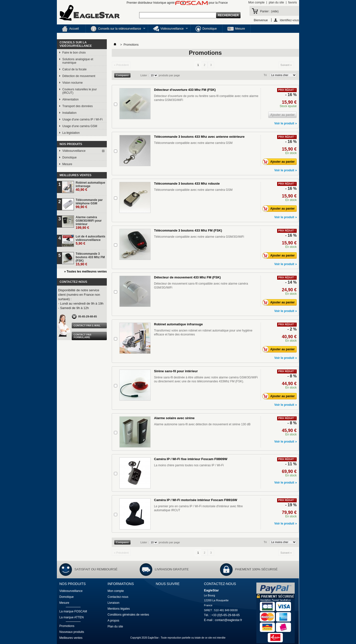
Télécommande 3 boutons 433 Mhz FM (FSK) (90, 259)
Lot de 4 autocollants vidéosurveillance (90, 240)
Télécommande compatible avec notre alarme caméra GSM (193, 143)
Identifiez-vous (289, 20)
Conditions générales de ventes (128, 615)
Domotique (206, 29)
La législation (71, 133)
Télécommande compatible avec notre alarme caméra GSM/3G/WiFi (199, 237)
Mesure (236, 29)
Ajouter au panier (280, 162)
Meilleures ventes (76, 175)
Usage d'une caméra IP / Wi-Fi (82, 119)
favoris (293, 2)
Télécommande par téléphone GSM (89, 204)
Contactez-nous (118, 597)
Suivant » (286, 65)
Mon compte (256, 2)
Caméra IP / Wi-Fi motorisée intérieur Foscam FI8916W (196, 500)
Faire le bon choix (74, 53)
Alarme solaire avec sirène (174, 418)
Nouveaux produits (72, 632)
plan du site (276, 2)
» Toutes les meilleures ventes (85, 272)
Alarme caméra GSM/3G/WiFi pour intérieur (89, 223)
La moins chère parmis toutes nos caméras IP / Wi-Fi (189, 465)
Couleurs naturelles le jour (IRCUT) (79, 91)
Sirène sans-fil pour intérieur (176, 371)
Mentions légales (119, 609)
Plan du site (115, 626)
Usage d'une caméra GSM (80, 126)
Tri (265, 75)
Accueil (70, 29)
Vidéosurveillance (168, 29)
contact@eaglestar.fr (228, 620)
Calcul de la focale (74, 69)
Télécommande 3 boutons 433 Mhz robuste (187, 184)
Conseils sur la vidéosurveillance (116, 29)
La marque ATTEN (71, 617)
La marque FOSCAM (73, 611)
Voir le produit (284, 123)
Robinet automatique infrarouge (90, 186)
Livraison (113, 603)
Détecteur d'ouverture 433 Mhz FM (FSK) (185, 90)
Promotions (67, 626)
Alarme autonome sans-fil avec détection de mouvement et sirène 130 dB (202, 424)
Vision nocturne (73, 83)
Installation (69, 113)
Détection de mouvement (79, 76)
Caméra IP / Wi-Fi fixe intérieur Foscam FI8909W (191, 459)
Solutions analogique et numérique (78, 61)
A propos (113, 621)
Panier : (269, 11)
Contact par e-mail (87, 325)
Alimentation (70, 99)
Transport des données (78, 106)
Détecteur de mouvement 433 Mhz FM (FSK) (187, 277)
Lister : (145, 75)
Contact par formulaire (82, 336)
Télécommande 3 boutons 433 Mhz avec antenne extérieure (199, 137)
